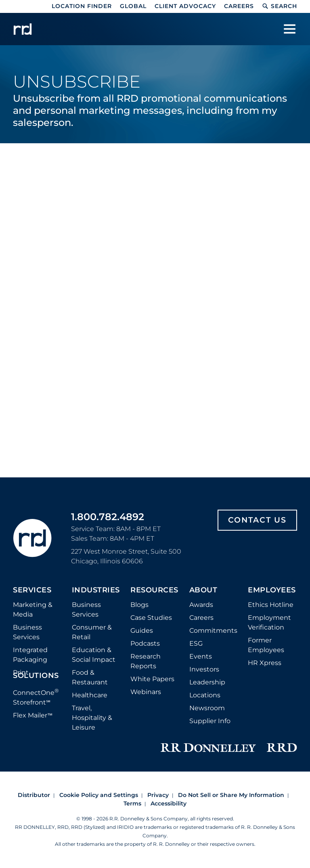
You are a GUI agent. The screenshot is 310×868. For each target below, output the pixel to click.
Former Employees (266, 645)
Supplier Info (210, 721)
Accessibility (169, 803)
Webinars (146, 692)
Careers (239, 6)
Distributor (34, 795)
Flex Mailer (33, 715)
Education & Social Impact (94, 655)
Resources (154, 590)
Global (133, 6)
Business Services (27, 632)
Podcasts (145, 643)
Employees (272, 590)
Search (280, 6)
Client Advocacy (185, 6)
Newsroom (207, 708)
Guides (142, 631)
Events (201, 656)
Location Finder (82, 6)
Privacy (158, 795)
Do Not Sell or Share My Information (231, 795)
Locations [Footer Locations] (205, 695)
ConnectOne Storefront (36, 697)
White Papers (152, 679)
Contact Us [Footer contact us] (257, 520)
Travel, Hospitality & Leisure (92, 718)
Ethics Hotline (271, 605)
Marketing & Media (33, 610)
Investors (204, 669)
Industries (96, 590)
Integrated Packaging (30, 655)
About (203, 590)
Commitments (213, 631)
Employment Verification (269, 622)
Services (32, 590)
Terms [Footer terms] (132, 803)
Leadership (207, 682)
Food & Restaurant (90, 677)
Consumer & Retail (92, 632)
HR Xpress (265, 663)
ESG (196, 643)
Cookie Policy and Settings (99, 795)
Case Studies (151, 618)
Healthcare (90, 695)
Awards (201, 605)
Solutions (36, 676)
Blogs (139, 605)
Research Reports (146, 661)
